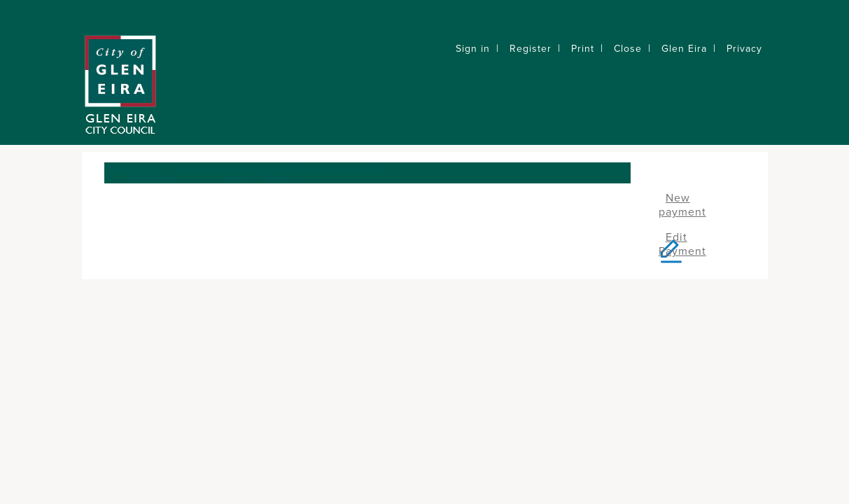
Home (117, 168)
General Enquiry (278, 173)
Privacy (744, 49)
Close (628, 49)
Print (583, 49)
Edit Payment (682, 244)
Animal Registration (152, 173)
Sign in (473, 49)
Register (531, 49)
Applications (200, 168)
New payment (682, 205)
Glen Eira (684, 49)
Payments (343, 168)
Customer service (243, 173)
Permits (309, 168)
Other (374, 168)
